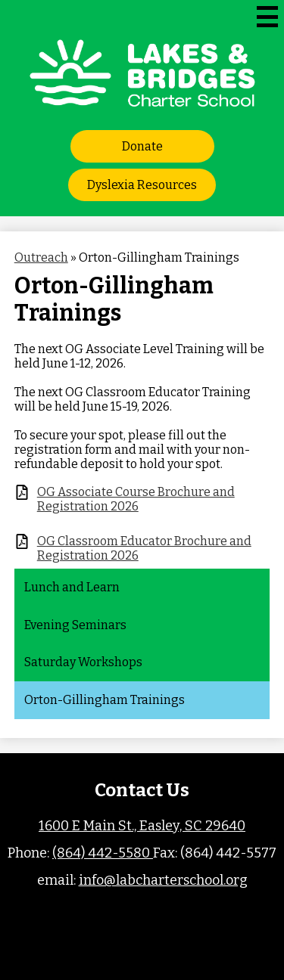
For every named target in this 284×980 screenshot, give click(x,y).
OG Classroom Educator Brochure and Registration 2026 (144, 548)
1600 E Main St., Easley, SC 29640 (142, 826)
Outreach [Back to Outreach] (41, 257)
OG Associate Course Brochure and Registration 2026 (136, 499)
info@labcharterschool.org (163, 880)
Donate (142, 146)
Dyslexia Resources (142, 185)
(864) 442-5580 (103, 853)
